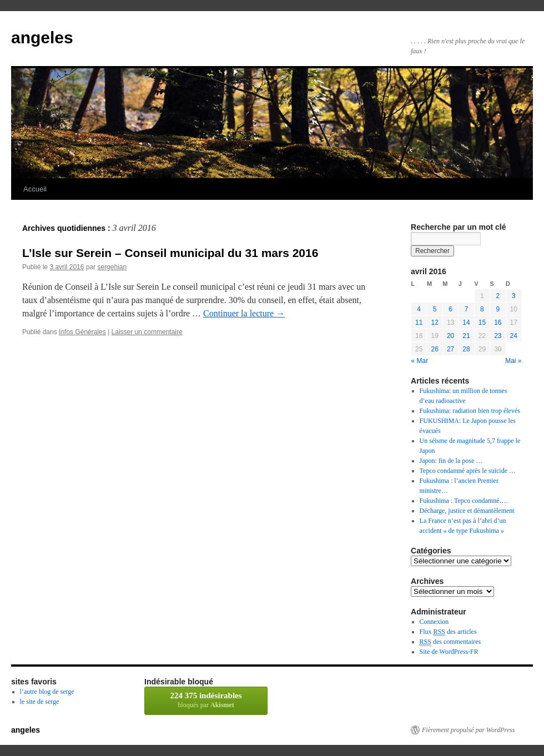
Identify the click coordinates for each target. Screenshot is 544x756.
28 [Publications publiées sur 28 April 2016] (466, 349)
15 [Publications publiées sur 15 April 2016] (482, 322)
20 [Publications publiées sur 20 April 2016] (450, 336)
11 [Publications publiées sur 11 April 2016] (419, 322)
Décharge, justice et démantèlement (467, 511)
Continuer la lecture (244, 313)
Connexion (434, 622)
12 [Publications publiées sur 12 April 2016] (434, 322)
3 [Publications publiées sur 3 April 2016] (514, 296)
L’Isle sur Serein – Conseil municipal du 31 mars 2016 (170, 253)
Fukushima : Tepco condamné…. (464, 501)
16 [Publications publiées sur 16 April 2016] (498, 322)
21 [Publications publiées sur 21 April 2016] (466, 336)
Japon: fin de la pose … (451, 461)
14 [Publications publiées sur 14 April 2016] (466, 322)
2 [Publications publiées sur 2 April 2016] (498, 296)
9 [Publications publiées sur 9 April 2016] (498, 309)
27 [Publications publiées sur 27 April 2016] (450, 349)
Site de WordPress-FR (449, 652)
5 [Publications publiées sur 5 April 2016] (435, 309)
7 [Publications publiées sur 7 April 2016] (467, 309)
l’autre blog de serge (47, 692)
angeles (42, 37)
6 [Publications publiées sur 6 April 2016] (450, 309)
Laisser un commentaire (147, 332)
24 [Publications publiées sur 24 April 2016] (514, 336)
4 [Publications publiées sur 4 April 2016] (419, 309)
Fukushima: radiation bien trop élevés (470, 411)
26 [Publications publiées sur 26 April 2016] (434, 349)
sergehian (112, 267)
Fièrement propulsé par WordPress (468, 730)
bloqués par (206, 700)
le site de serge (40, 702)
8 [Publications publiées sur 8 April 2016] (482, 309)
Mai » (513, 361)
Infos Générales (82, 332)
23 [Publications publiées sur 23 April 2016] (498, 336)
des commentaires (450, 642)
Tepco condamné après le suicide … (468, 471)
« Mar (420, 361)
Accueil (35, 189)
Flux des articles (448, 632)
